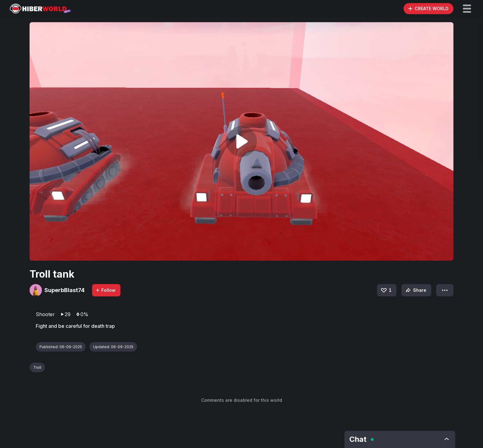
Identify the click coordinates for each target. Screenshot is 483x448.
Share (415, 290)
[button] (467, 9)
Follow (105, 290)
